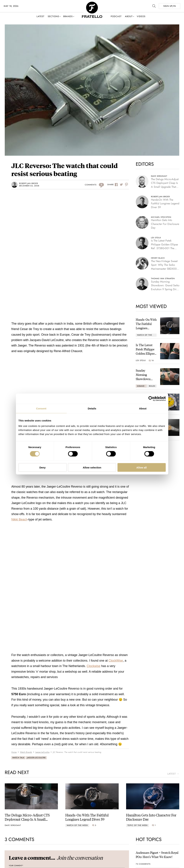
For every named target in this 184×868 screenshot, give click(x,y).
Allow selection (92, 467)
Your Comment (16, 866)
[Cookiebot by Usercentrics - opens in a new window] (151, 399)
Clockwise (94, 666)
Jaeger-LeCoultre (36, 758)
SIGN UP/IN (170, 6)
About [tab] (143, 408)
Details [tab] (92, 408)
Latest (40, 16)
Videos (141, 16)
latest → (173, 774)
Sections (53, 16)
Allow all (142, 467)
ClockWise (116, 661)
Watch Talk (18, 758)
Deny (43, 467)
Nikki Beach (19, 519)
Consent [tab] (41, 408)
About (129, 16)
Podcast (116, 16)
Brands (68, 16)
